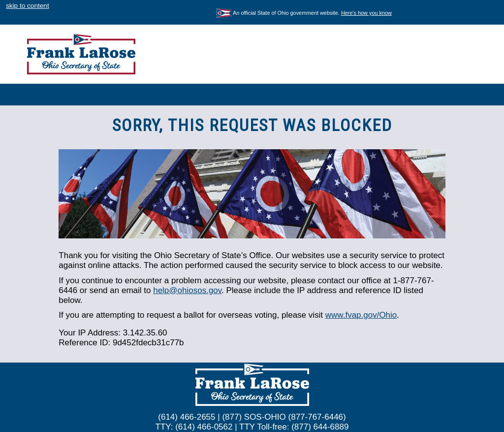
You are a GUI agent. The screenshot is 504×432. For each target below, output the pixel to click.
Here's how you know (366, 13)
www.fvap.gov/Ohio (361, 315)
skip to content (28, 6)
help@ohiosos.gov (187, 290)
